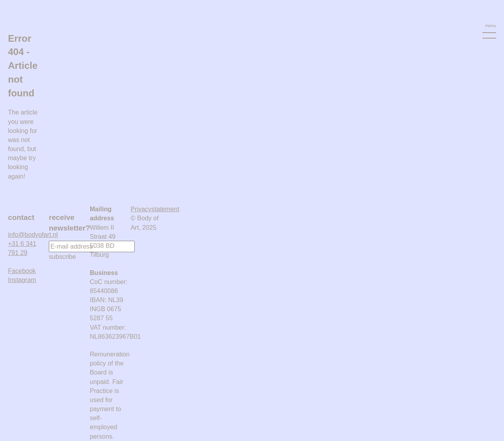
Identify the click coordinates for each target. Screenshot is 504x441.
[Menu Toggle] (489, 31)
